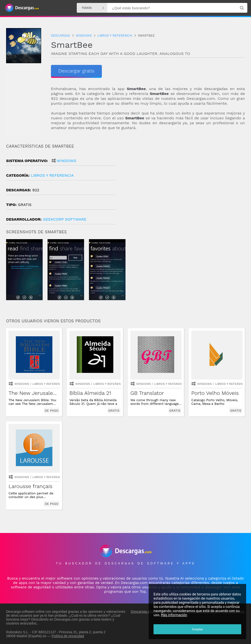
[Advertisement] (185, 185)
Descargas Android (145, 612)
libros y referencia (52, 175)
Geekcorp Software (65, 219)
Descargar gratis (76, 71)
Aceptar (197, 629)
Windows (66, 161)
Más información (174, 615)
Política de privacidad (68, 636)
